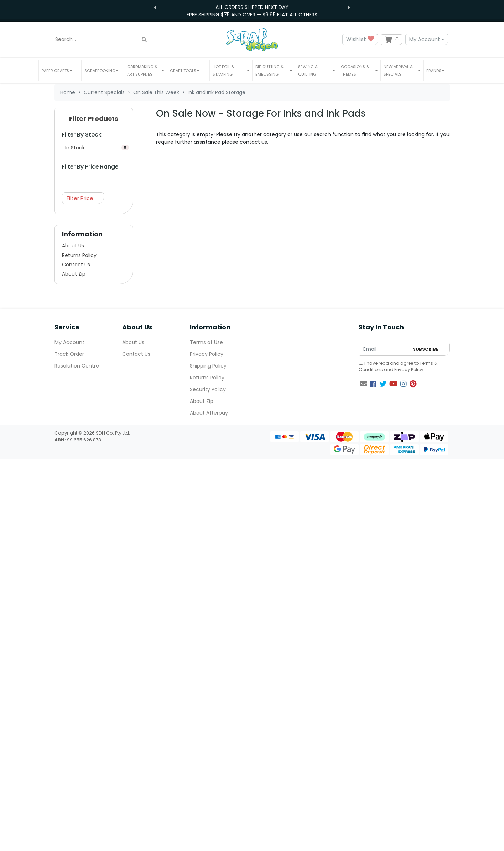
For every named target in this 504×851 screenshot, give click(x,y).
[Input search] (102, 40)
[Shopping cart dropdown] (392, 40)
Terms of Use (206, 342)
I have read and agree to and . (398, 366)
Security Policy (208, 389)
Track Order (69, 354)
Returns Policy (79, 255)
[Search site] (144, 39)
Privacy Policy (207, 354)
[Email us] (364, 384)
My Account (425, 39)
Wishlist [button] (360, 39)
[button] (60, 71)
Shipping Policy (208, 366)
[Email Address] (384, 349)
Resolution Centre (77, 366)
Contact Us (76, 265)
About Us (73, 246)
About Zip (74, 274)
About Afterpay (209, 413)
